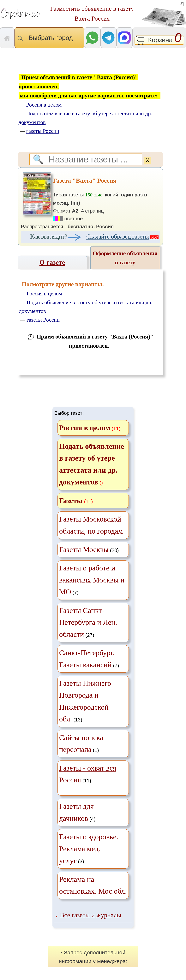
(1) (81, 743)
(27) (88, 622)
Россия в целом (44, 294)
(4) (77, 812)
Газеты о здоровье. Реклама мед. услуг (89, 849)
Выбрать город (49, 38)
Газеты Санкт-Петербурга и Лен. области (88, 622)
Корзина (159, 40)
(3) (89, 849)
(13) (85, 701)
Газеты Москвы (84, 549)
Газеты (71, 501)
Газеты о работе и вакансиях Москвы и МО (92, 580)
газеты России (43, 320)
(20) (89, 549)
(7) (92, 580)
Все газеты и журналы (91, 915)
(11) (88, 774)
